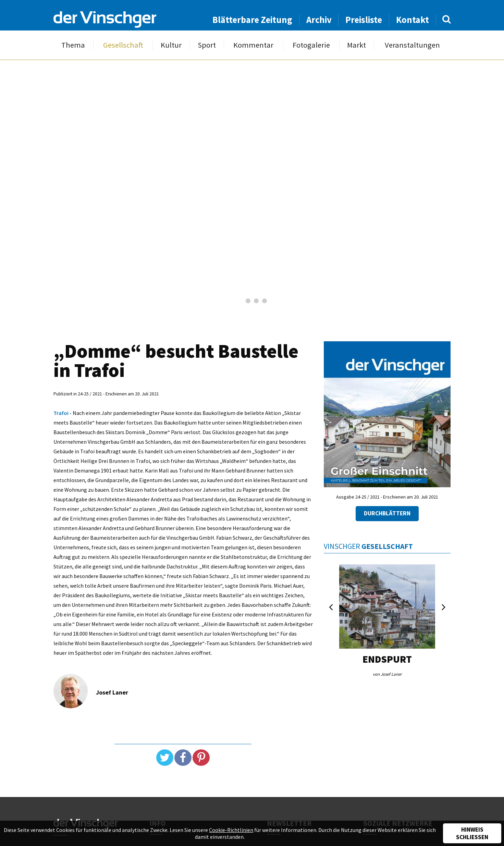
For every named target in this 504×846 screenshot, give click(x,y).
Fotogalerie (311, 45)
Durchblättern (387, 513)
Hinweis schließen (472, 833)
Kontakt (413, 20)
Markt (357, 45)
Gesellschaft (123, 45)
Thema (73, 45)
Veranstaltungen (412, 45)
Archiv (319, 20)
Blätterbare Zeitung (252, 20)
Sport (207, 45)
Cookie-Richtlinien (231, 830)
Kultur (171, 45)
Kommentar (253, 45)
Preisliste (364, 20)
